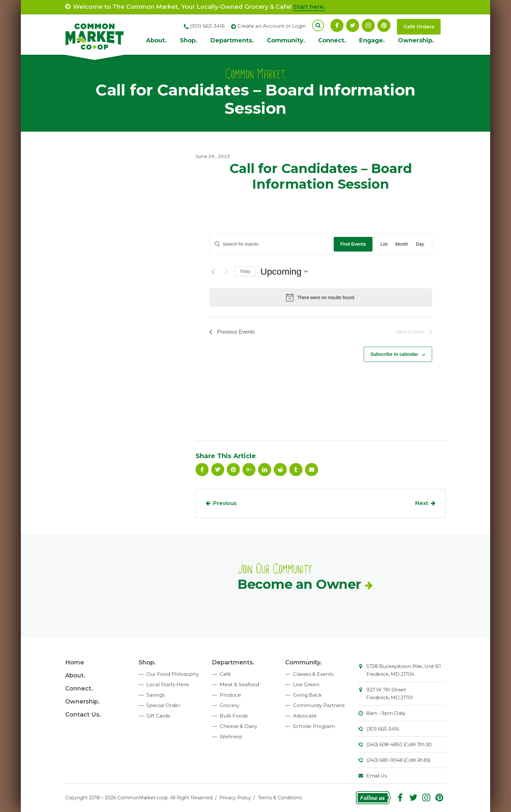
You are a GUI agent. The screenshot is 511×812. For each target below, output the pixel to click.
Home (75, 662)
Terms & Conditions (280, 798)
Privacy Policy (235, 798)
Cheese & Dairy (238, 726)
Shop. (189, 40)
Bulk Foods (234, 716)
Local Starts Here (168, 684)
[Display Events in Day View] (420, 244)
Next (422, 503)
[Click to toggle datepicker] (284, 272)
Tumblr (296, 470)
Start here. (309, 7)
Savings (155, 695)
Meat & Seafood (239, 684)
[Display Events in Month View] (402, 244)
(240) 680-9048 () (398, 760)
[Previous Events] (213, 271)
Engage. (372, 40)
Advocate (305, 716)
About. (156, 40)
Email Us (376, 776)
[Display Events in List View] (384, 244)
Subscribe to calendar (394, 354)
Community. (286, 40)
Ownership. (416, 40)
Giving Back (307, 695)
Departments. (232, 40)
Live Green (306, 684)
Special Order (163, 705)
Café (225, 674)
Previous (225, 503)
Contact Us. (83, 715)
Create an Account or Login (271, 26)
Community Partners (319, 705)
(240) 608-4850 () (399, 744)
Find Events (353, 244)
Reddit (280, 470)
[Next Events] (226, 271)
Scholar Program (314, 726)
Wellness (231, 737)
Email (312, 470)
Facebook (337, 25)
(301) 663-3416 (382, 729)
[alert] (321, 297)
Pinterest (384, 25)
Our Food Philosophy (173, 674)
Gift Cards (158, 716)
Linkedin (265, 470)
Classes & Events (313, 674)
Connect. (332, 40)
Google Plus (249, 470)
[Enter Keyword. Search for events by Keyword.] (272, 244)
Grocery (229, 705)
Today (245, 271)
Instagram (368, 25)
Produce (230, 695)
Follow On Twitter (353, 25)
